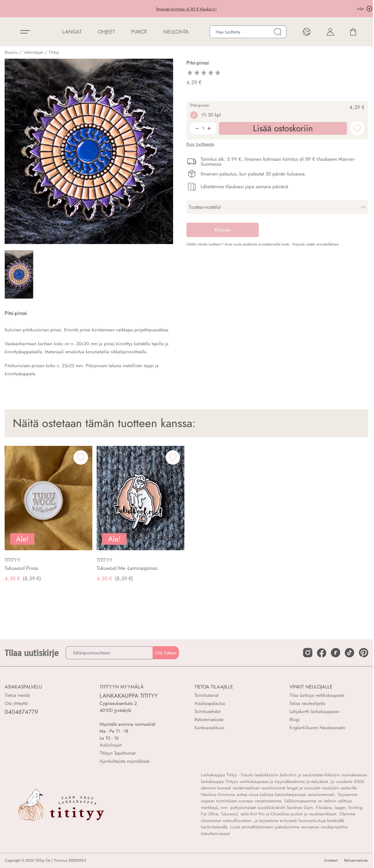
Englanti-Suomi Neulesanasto (317, 728)
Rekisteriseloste (209, 720)
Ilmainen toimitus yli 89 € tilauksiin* (187, 9)
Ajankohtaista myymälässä (124, 761)
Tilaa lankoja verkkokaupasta (317, 695)
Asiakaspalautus (210, 703)
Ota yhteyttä (16, 703)
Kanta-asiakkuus (209, 728)
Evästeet (331, 860)
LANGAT (72, 32)
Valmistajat (33, 52)
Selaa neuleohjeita (307, 703)
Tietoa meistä (17, 695)
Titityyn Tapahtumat (118, 753)
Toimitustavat (207, 695)
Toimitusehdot (208, 711)
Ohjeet (106, 32)
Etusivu (11, 52)
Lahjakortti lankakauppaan (315, 711)
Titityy (54, 52)
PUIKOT (139, 32)
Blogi (295, 720)
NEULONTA (176, 32)
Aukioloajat (111, 745)
